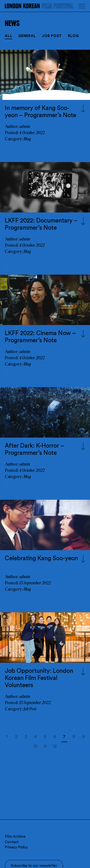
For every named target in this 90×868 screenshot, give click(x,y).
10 (35, 746)
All (9, 36)
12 (55, 746)
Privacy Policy (16, 847)
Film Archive (15, 837)
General (27, 36)
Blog (73, 36)
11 (45, 746)
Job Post (52, 36)
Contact (12, 842)
